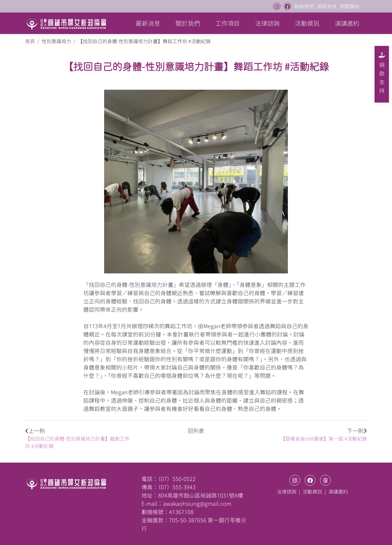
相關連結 (349, 6)
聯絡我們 (304, 6)
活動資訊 (307, 23)
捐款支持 (327, 6)
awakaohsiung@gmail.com (197, 504)
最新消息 (148, 23)
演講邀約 (347, 23)
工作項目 (228, 23)
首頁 (30, 41)
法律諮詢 (267, 23)
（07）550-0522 (177, 479)
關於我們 (188, 23)
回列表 (196, 431)
